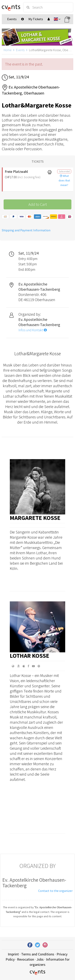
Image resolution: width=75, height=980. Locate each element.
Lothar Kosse (29, 656)
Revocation (25, 959)
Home (8, 50)
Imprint (13, 954)
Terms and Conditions (38, 954)
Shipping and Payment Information (26, 230)
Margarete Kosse (35, 518)
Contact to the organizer (55, 891)
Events (20, 50)
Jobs (40, 959)
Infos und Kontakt (33, 330)
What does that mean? (64, 180)
